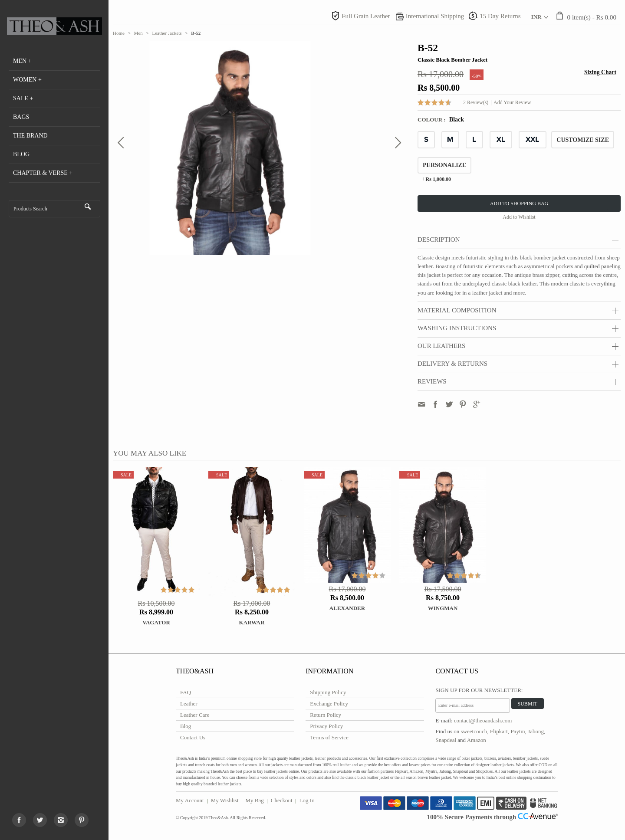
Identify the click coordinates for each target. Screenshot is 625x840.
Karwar (252, 622)
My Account (190, 800)
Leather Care (195, 715)
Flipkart (499, 731)
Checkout (282, 800)
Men (138, 33)
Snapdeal (446, 740)
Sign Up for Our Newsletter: (479, 690)
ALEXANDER (347, 608)
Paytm (518, 731)
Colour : (432, 120)
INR (536, 17)
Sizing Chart (600, 72)
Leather (189, 704)
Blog (186, 726)
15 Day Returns (500, 16)
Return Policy (326, 715)
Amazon (477, 740)
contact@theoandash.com (483, 720)
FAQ (186, 692)
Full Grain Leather (366, 16)
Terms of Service (329, 737)
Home (119, 33)
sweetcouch (474, 731)
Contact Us (193, 737)
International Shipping (435, 16)
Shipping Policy (328, 692)
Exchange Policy (329, 704)
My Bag (255, 800)
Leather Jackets (167, 33)
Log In (307, 800)
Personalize (444, 165)
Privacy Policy (326, 726)
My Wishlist (225, 800)
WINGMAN (443, 608)
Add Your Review (512, 102)
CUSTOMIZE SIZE (583, 140)
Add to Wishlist (519, 217)
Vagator (156, 622)
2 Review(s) (476, 102)
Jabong (536, 731)
